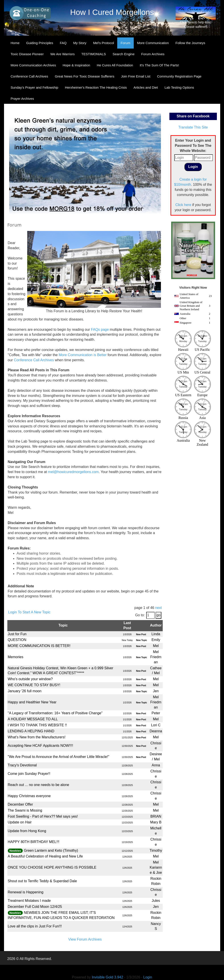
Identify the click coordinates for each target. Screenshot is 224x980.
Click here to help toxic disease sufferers (196, 18)
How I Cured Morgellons (112, 12)
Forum (125, 43)
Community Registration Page (179, 76)
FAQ (63, 43)
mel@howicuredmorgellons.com (73, 472)
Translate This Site (193, 127)
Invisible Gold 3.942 (108, 977)
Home (15, 43)
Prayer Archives (22, 99)
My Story (80, 43)
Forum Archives (153, 54)
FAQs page (100, 330)
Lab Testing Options (179, 87)
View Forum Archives (85, 939)
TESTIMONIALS (94, 54)
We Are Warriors (63, 54)
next (158, 608)
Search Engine (123, 54)
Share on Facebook (193, 116)
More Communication (153, 43)
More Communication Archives (33, 65)
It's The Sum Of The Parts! (159, 65)
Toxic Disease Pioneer (27, 54)
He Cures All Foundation (115, 65)
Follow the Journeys (190, 43)
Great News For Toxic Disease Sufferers (85, 76)
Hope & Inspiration (76, 65)
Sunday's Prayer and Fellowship (35, 87)
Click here (183, 205)
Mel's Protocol (104, 43)
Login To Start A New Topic (29, 612)
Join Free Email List (136, 76)
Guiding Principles (40, 43)
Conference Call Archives (29, 76)
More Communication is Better (83, 355)
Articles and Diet (146, 87)
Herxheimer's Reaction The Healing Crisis (96, 87)
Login (148, 977)
